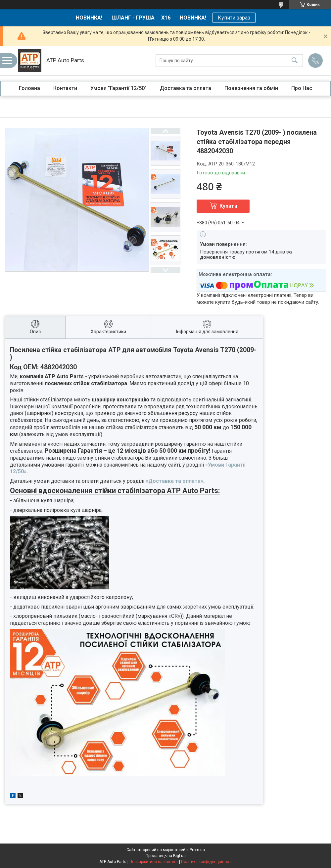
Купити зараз (234, 18)
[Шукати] (295, 61)
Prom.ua (197, 850)
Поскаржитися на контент (154, 862)
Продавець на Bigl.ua (166, 856)
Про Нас (302, 88)
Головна (29, 88)
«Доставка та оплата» (174, 481)
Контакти (65, 88)
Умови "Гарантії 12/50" (118, 88)
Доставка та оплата (186, 88)
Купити (228, 206)
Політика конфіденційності (206, 862)
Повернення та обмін (251, 88)
